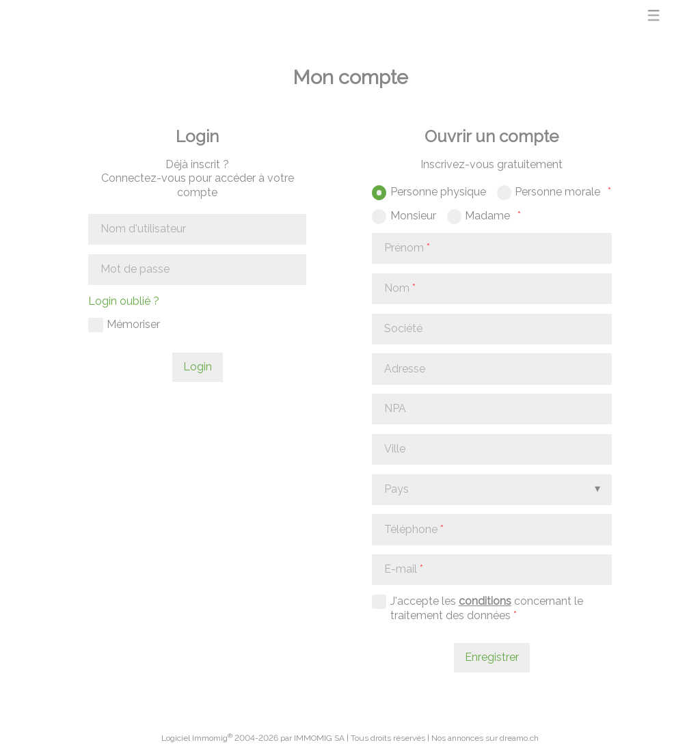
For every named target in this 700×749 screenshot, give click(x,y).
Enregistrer (492, 657)
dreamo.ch (519, 738)
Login (198, 367)
